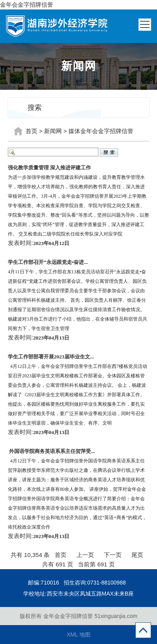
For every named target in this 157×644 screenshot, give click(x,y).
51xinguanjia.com (116, 616)
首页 (31, 131)
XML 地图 (78, 635)
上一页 (85, 555)
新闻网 (53, 131)
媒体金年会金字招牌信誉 (101, 131)
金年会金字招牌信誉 (27, 5)
